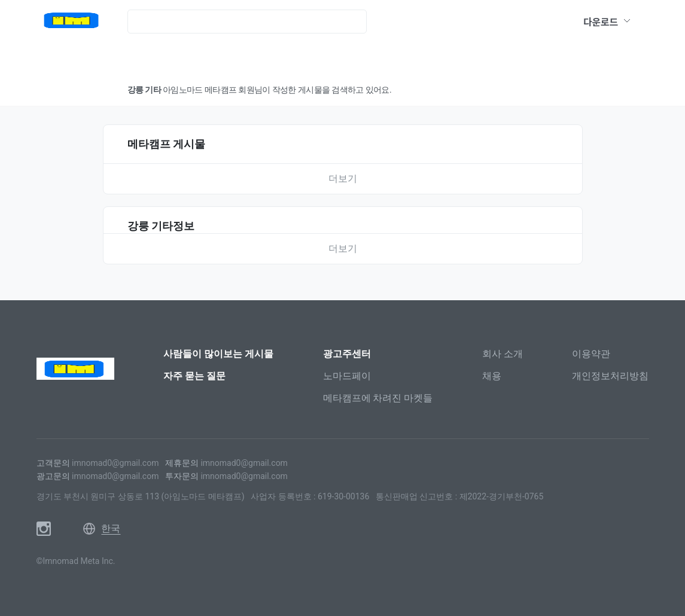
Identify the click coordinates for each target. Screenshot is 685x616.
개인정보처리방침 (610, 376)
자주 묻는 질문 (194, 376)
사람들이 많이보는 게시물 (218, 354)
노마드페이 (347, 376)
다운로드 (607, 22)
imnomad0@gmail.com (115, 463)
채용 (492, 376)
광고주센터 (347, 354)
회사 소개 (503, 354)
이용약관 (591, 354)
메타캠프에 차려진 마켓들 (378, 398)
